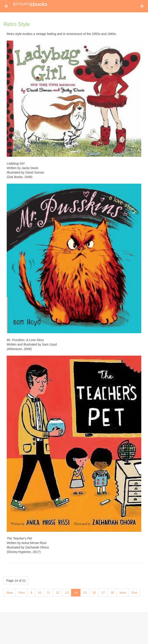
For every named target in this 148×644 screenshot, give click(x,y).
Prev (22, 593)
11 (49, 593)
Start (10, 593)
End (134, 593)
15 (85, 593)
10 (40, 593)
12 (58, 593)
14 (76, 593)
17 (103, 593)
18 (112, 593)
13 (67, 593)
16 (94, 593)
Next (123, 593)
